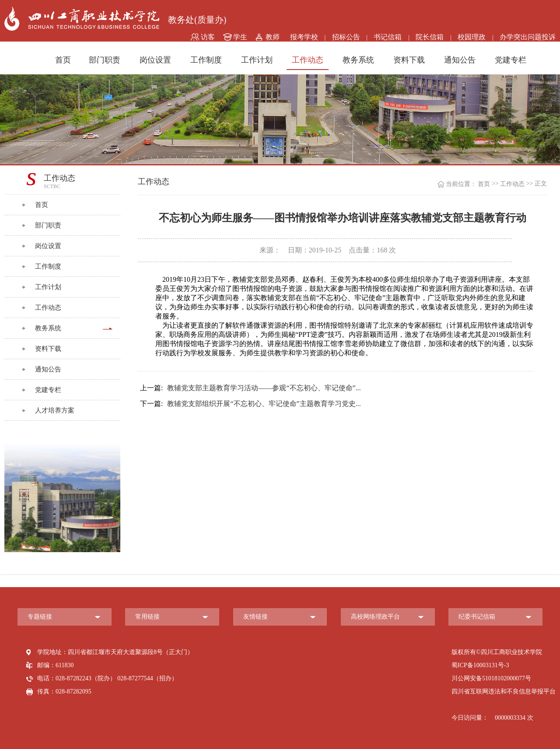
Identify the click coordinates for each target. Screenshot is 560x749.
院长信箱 (430, 37)
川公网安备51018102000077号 (491, 678)
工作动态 (308, 60)
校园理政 (472, 37)
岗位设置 (155, 60)
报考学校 (304, 37)
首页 (63, 60)
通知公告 (460, 60)
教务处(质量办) (197, 20)
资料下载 (409, 60)
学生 (240, 37)
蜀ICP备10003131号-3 (480, 665)
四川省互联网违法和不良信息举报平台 (504, 691)
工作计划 (257, 60)
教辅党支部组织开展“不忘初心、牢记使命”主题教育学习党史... (250, 404)
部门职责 (105, 60)
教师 (273, 37)
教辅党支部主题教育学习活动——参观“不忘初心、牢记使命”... (250, 388)
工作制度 (206, 60)
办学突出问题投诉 (528, 37)
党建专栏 (511, 60)
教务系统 (358, 60)
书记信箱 (388, 37)
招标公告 (346, 37)
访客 (208, 37)
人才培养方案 (55, 410)
